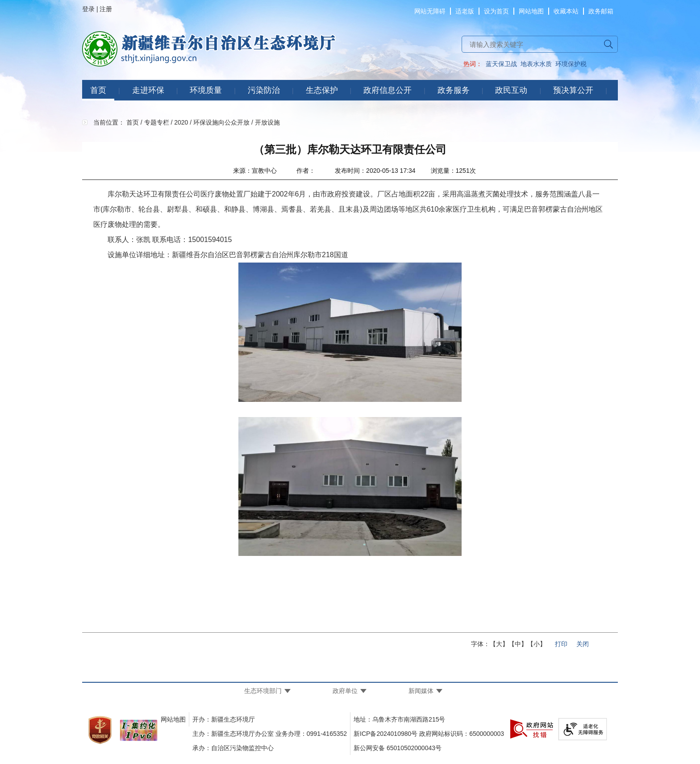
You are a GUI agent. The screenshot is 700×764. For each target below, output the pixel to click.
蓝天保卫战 (501, 64)
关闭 (583, 644)
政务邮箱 (601, 11)
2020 (181, 122)
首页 (98, 90)
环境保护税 (571, 64)
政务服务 (454, 90)
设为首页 (496, 11)
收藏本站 (566, 11)
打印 (561, 644)
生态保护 (322, 90)
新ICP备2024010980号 (385, 734)
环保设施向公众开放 (221, 122)
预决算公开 (573, 90)
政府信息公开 (387, 90)
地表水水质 (536, 64)
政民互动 (511, 90)
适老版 (465, 11)
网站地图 (531, 11)
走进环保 (148, 90)
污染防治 (264, 90)
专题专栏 (157, 122)
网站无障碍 (430, 11)
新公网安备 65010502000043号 (398, 748)
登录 (88, 9)
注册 (106, 9)
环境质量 (206, 90)
